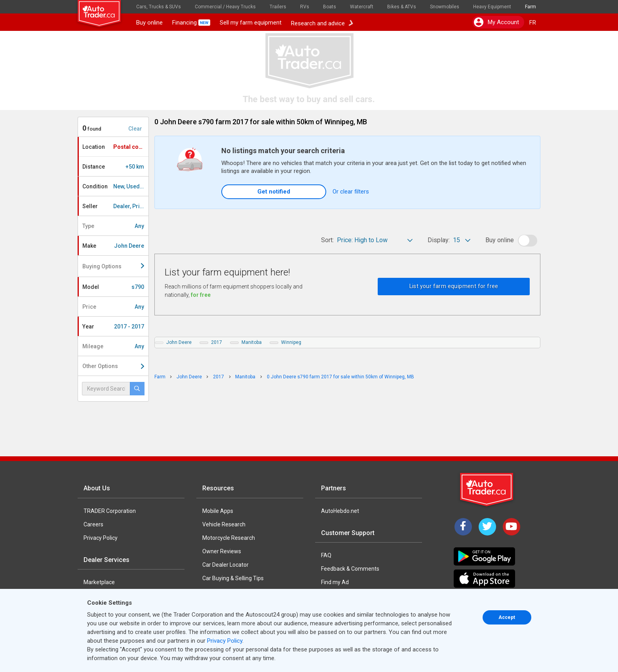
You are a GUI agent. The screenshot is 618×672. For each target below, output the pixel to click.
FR (533, 23)
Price (113, 307)
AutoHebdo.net (340, 511)
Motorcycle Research (229, 538)
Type (113, 226)
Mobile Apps (218, 511)
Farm (531, 7)
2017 (217, 342)
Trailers (278, 7)
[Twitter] (487, 527)
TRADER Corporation (110, 511)
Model (113, 287)
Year (113, 327)
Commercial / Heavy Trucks (225, 7)
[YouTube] (512, 527)
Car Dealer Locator (225, 565)
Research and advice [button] (322, 23)
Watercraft (362, 7)
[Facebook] (463, 527)
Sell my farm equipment (251, 23)
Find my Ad (335, 582)
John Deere (179, 342)
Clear (135, 129)
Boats (330, 7)
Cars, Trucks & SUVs (159, 7)
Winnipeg (291, 342)
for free (201, 295)
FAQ (326, 555)
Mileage (113, 346)
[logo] (105, 10)
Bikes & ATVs (402, 7)
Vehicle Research (224, 524)
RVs (305, 7)
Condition (115, 186)
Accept (507, 617)
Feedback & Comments (350, 569)
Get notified (274, 192)
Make (113, 246)
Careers (93, 524)
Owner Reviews (222, 551)
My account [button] (496, 22)
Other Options (113, 366)
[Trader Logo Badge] (487, 490)
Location (115, 147)
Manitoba (252, 342)
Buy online (149, 23)
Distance (113, 167)
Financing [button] (191, 23)
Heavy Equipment (492, 7)
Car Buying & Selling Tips (233, 578)
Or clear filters (351, 192)
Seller (115, 206)
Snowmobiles (445, 7)
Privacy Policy (101, 538)
